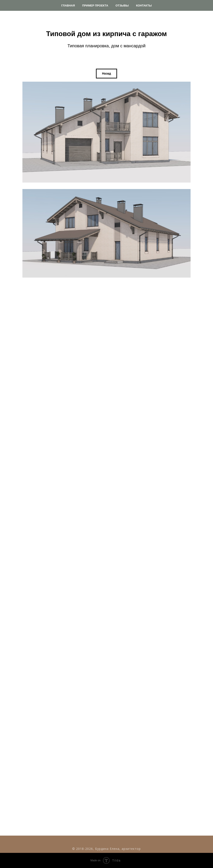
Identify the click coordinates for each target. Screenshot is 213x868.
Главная (68, 6)
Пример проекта (95, 6)
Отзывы (122, 6)
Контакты (144, 6)
